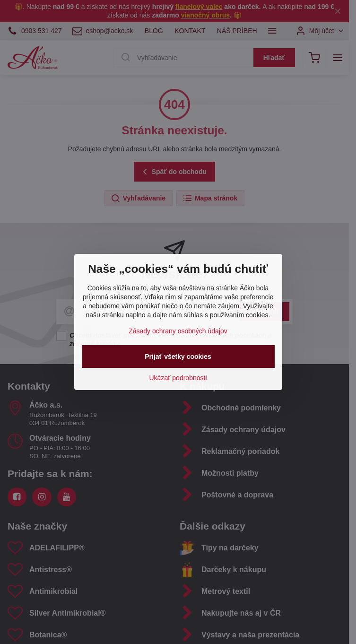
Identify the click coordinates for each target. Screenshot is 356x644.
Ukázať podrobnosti (178, 378)
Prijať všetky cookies (178, 357)
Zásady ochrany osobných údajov (178, 331)
